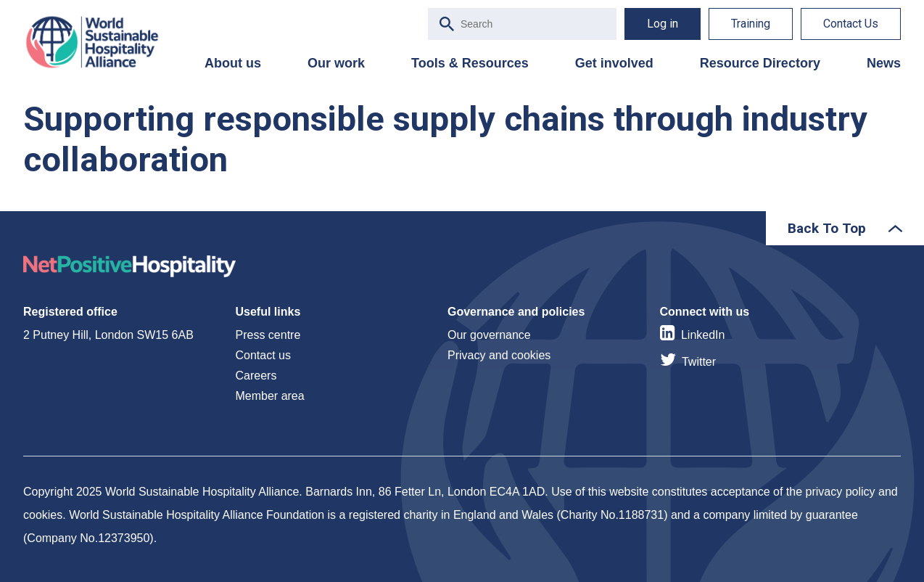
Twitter (699, 362)
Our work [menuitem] (336, 63)
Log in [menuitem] (663, 24)
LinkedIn (703, 335)
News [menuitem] (884, 63)
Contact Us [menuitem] (851, 24)
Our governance (489, 335)
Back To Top (827, 228)
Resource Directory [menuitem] (760, 63)
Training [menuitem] (751, 24)
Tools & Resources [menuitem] (470, 63)
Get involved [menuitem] (614, 63)
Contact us (263, 355)
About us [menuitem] (233, 63)
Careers (256, 376)
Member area (270, 396)
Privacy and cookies (499, 355)
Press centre (268, 335)
